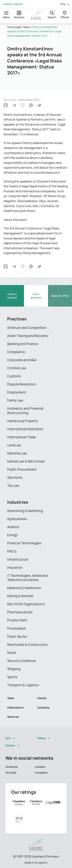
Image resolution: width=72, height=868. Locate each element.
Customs (14, 376)
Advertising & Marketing (25, 511)
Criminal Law (17, 368)
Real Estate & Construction (28, 645)
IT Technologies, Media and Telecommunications (28, 578)
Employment (17, 392)
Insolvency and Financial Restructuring (25, 411)
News (27, 27)
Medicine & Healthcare (24, 588)
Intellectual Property (23, 421)
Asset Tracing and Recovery (28, 336)
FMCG (12, 551)
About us (13, 717)
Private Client (17, 620)
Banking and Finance (23, 344)
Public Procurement (22, 469)
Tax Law (13, 486)
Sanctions (15, 477)
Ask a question (36, 296)
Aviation (13, 527)
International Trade (22, 437)
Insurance (15, 567)
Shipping (14, 669)
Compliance (16, 352)
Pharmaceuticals (20, 612)
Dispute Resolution (22, 384)
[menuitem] (63, 4)
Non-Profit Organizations (26, 604)
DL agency (41, 863)
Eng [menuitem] (63, 4)
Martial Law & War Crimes (26, 461)
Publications (15, 707)
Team (11, 698)
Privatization (17, 628)
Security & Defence (22, 661)
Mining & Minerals (20, 596)
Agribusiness (17, 519)
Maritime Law (17, 453)
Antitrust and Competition (27, 328)
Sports (12, 677)
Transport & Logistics (23, 685)
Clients (42, 698)
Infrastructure (18, 559)
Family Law (15, 400)
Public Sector (17, 637)
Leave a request (13, 4)
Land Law (14, 445)
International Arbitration (25, 429)
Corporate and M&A (22, 360)
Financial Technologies (24, 543)
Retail (12, 653)
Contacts (43, 707)
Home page (14, 27)
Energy (13, 535)
